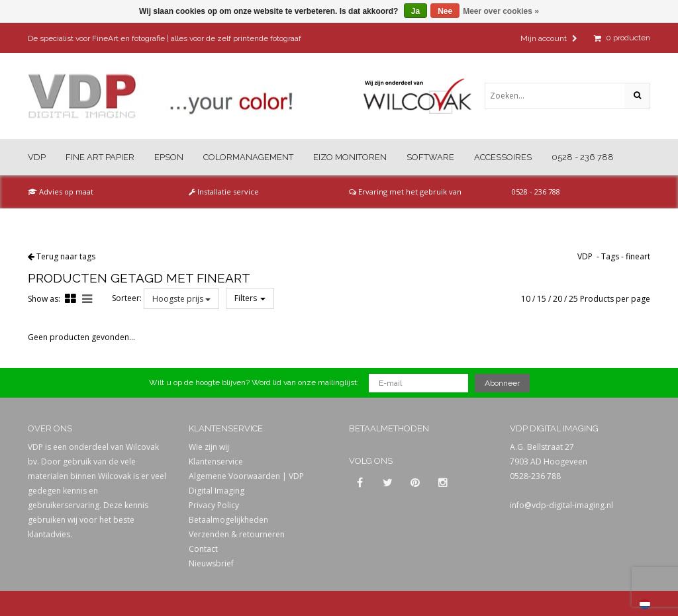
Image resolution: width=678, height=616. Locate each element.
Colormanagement (248, 157)
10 (526, 299)
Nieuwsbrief (211, 563)
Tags (610, 256)
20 (557, 299)
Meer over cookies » (501, 11)
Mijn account (549, 38)
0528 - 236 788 (583, 157)
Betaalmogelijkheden (228, 520)
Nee (445, 11)
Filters (250, 298)
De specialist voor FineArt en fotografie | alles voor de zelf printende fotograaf (165, 38)
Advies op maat (61, 192)
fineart (638, 256)
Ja (415, 11)
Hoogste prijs (181, 299)
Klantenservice (216, 462)
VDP (37, 157)
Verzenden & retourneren (237, 534)
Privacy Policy (214, 505)
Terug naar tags (66, 256)
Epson (169, 157)
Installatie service (224, 192)
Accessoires (503, 157)
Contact (203, 549)
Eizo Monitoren (350, 157)
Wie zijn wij (209, 447)
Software (430, 157)
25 (573, 299)
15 (542, 299)
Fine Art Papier (100, 157)
